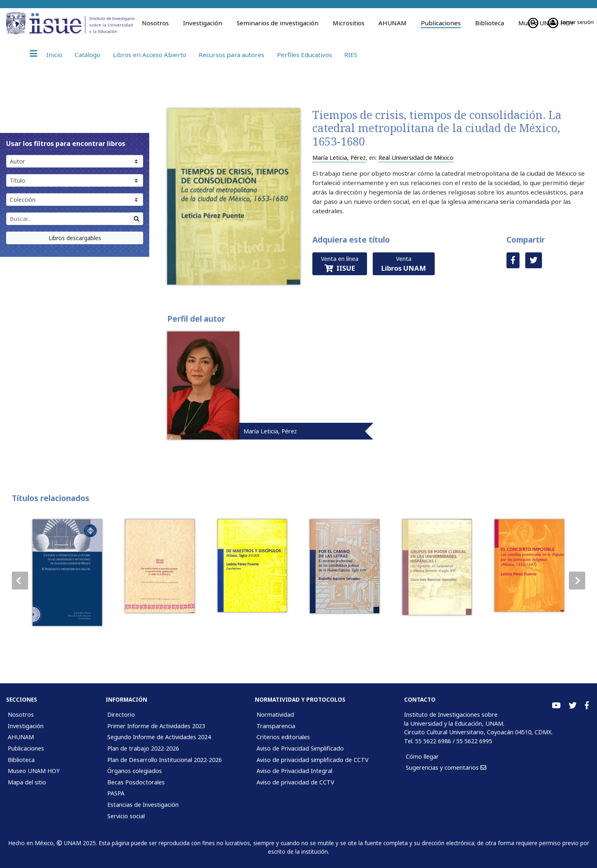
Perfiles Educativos (304, 55)
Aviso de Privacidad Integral (294, 771)
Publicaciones (441, 23)
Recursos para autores (231, 55)
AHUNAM (392, 23)
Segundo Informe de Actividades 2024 (159, 737)
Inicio (54, 55)
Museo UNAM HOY (34, 771)
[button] (577, 581)
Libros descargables (75, 238)
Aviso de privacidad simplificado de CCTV (313, 760)
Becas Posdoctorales (136, 782)
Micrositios (349, 23)
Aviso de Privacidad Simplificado (300, 748)
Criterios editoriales (283, 737)
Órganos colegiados (135, 771)
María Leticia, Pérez (339, 158)
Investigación (203, 23)
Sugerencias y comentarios (446, 768)
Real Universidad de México (416, 158)
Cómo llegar (422, 756)
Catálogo (87, 55)
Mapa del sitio (27, 782)
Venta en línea (340, 264)
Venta (404, 264)
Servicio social (126, 816)
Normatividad (275, 714)
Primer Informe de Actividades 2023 (156, 726)
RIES (351, 55)
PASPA (116, 793)
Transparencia (276, 726)
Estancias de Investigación (143, 805)
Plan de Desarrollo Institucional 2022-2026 (165, 760)
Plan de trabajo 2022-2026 (143, 748)
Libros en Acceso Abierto (150, 55)
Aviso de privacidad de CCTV (295, 782)
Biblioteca (490, 23)
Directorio (121, 714)
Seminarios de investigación (277, 23)
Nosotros (155, 23)
